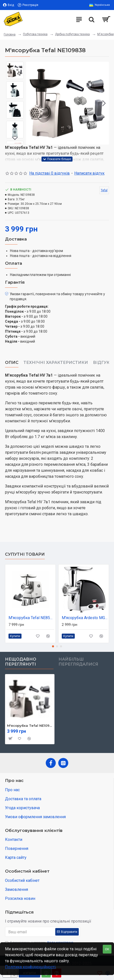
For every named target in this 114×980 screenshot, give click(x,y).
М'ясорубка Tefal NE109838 (30, 726)
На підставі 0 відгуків (49, 173)
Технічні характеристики (56, 363)
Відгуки (103, 363)
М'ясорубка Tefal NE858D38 (31, 618)
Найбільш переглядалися (78, 662)
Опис (12, 363)
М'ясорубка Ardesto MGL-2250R (85, 618)
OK (107, 949)
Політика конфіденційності (30, 967)
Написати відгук (89, 173)
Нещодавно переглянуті (21, 662)
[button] (104, 103)
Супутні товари (25, 554)
